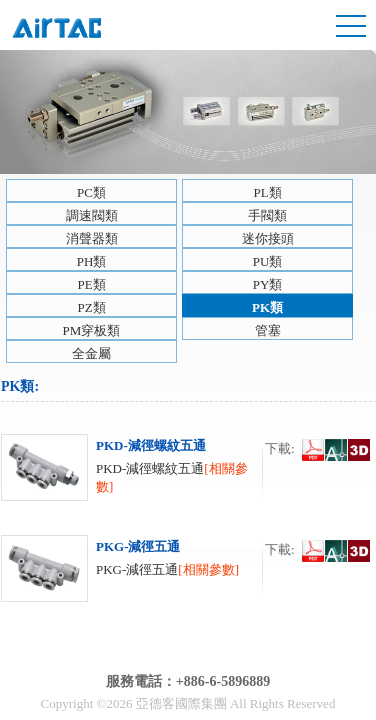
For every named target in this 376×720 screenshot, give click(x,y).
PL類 (267, 192)
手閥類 (267, 215)
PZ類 (91, 307)
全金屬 (91, 353)
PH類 (92, 261)
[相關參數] (208, 569)
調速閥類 (92, 215)
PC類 (91, 192)
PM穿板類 (92, 330)
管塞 (268, 330)
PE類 (91, 284)
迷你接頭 (268, 238)
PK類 (267, 307)
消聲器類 (92, 238)
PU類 (268, 261)
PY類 (268, 284)
